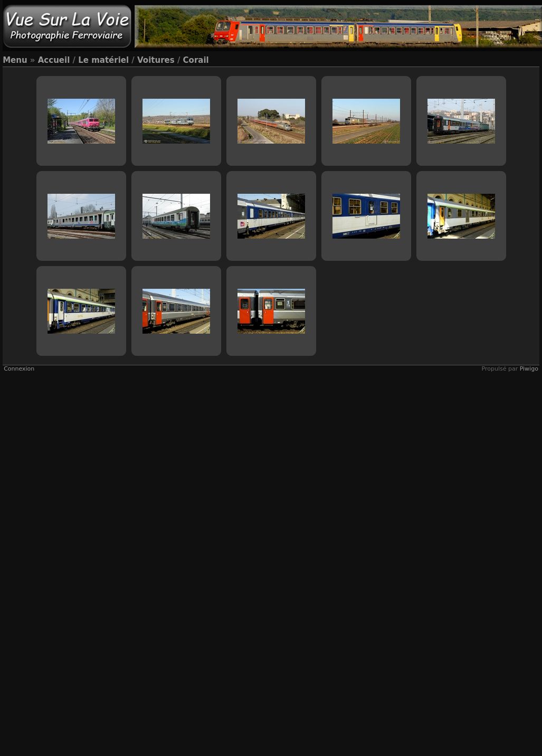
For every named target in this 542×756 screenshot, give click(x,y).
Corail (196, 60)
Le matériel (103, 60)
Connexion (19, 369)
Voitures (156, 60)
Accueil (54, 60)
